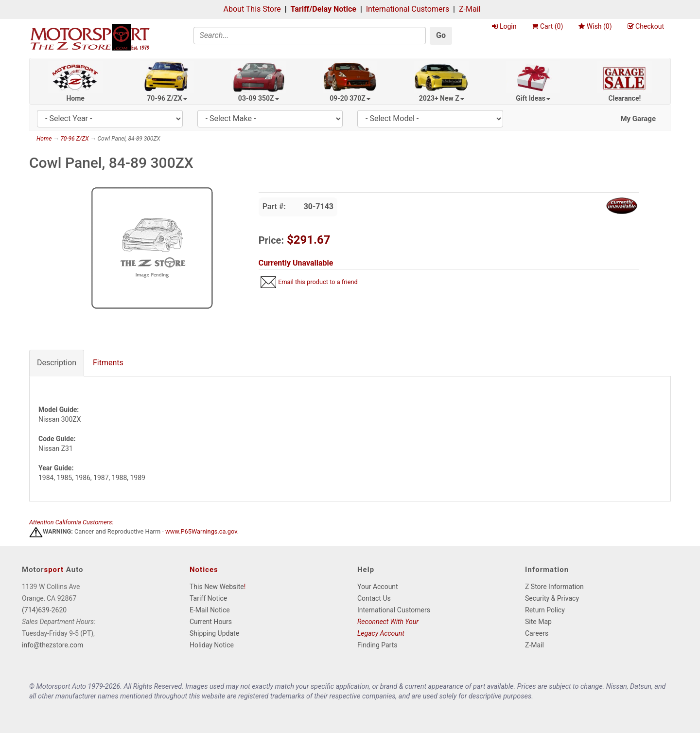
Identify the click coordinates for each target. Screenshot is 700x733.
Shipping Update (214, 633)
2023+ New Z (442, 98)
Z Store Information (554, 587)
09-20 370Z (350, 98)
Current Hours (211, 622)
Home (75, 98)
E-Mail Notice (210, 610)
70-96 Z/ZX (167, 98)
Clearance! (624, 98)
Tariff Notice (208, 598)
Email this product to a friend (318, 282)
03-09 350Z (259, 98)
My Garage (638, 119)
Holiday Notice (212, 645)
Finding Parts (377, 645)
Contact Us (374, 598)
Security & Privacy (552, 598)
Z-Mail (470, 9)
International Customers (408, 9)
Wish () (595, 26)
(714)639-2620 (44, 610)
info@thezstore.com (52, 645)
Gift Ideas (533, 98)
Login (504, 26)
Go (441, 35)
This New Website (217, 587)
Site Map (538, 622)
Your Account (378, 587)
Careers (537, 633)
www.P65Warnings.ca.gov (201, 532)
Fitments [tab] (108, 363)
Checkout (646, 26)
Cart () (547, 26)
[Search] (310, 36)
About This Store (252, 9)
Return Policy (545, 610)
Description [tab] (57, 363)
